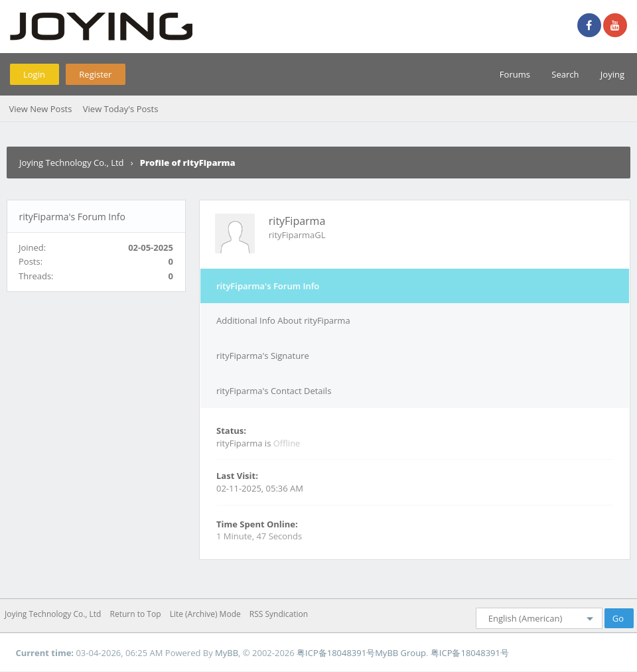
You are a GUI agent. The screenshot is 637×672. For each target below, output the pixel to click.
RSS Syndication (279, 614)
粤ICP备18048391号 (336, 653)
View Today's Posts (121, 109)
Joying (612, 74)
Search (565, 74)
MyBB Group (400, 653)
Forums (515, 74)
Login (34, 74)
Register (95, 74)
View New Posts (40, 109)
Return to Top (136, 614)
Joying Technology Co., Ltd (72, 163)
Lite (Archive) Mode (205, 614)
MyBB (227, 653)
